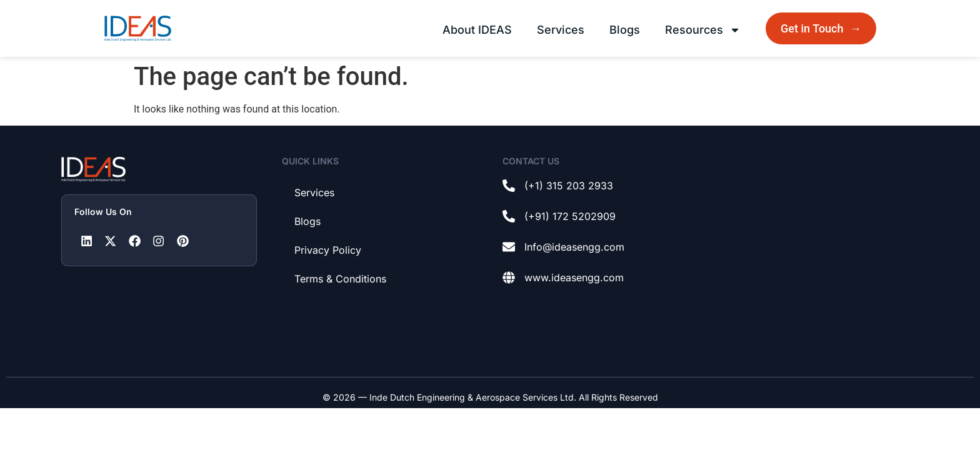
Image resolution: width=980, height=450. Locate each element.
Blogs (625, 30)
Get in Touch (822, 28)
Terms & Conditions (340, 279)
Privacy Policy (328, 250)
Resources (703, 30)
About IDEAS (477, 30)
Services (561, 30)
